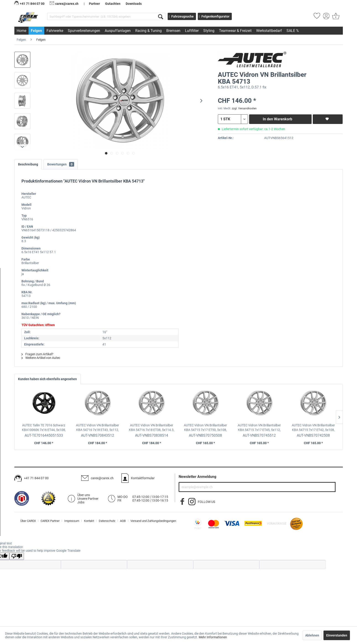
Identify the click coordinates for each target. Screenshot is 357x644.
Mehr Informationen (213, 637)
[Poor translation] (17, 556)
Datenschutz (107, 521)
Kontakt (89, 521)
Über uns (84, 495)
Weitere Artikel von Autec (41, 358)
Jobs (81, 502)
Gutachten (113, 4)
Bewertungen (61, 164)
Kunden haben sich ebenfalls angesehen (47, 379)
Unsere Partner (88, 499)
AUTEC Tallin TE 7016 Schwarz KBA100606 (44, 428)
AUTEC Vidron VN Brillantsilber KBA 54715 (205, 428)
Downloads (134, 4)
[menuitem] (106, 16)
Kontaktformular (143, 478)
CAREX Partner (50, 521)
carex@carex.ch (64, 4)
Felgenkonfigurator (214, 16)
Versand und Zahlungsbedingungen (153, 521)
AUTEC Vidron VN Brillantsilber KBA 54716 (98, 428)
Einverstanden (337, 635)
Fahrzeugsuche (181, 16)
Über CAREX (28, 521)
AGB (123, 521)
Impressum (72, 521)
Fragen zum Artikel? (37, 354)
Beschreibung (28, 164)
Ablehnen (312, 635)
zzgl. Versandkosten (244, 108)
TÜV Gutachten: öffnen (38, 325)
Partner (94, 4)
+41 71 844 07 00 (36, 478)
